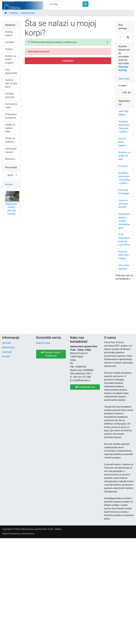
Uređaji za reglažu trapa (10, 128)
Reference (10, 159)
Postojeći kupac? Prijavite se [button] (51, 354)
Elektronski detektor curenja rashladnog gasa (124, 221)
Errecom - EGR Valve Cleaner (124, 255)
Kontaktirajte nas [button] (85, 387)
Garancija (7, 352)
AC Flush (123, 166)
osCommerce (27, 534)
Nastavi (68, 61)
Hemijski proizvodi (10, 95)
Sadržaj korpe (28, 13)
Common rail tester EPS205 (123, 204)
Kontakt (11, 214)
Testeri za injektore (10, 140)
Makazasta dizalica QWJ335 (11, 207)
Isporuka (7, 343)
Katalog (14, 13)
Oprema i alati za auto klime (11, 83)
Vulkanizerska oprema (11, 116)
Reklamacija (8, 347)
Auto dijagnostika (11, 71)
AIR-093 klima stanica (122, 142)
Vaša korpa (124, 79)
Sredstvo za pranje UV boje (124, 156)
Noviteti (9, 184)
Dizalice (9, 49)
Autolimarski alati (11, 106)
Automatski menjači (11, 150)
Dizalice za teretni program (10, 59)
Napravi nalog (43, 343)
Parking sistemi (9, 34)
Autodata (10, 42)
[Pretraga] (65, 4)
